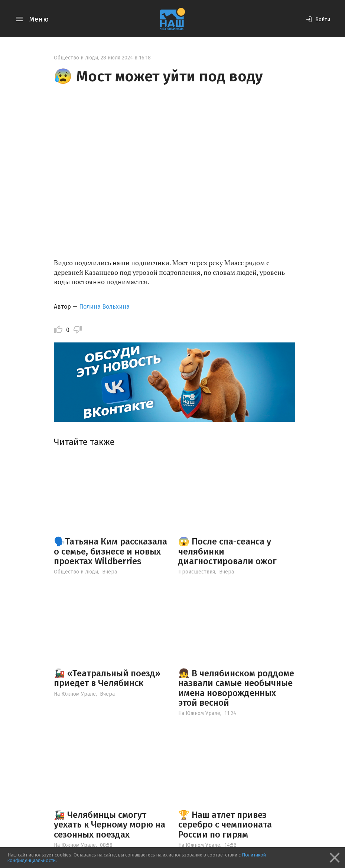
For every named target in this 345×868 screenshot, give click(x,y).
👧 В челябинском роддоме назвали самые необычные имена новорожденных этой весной (236, 688)
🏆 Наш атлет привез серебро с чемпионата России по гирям (225, 825)
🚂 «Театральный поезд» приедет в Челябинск (107, 678)
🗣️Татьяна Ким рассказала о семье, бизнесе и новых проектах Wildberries (110, 551)
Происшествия (197, 572)
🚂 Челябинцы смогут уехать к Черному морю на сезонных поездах (110, 825)
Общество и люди (76, 58)
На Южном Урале (75, 694)
